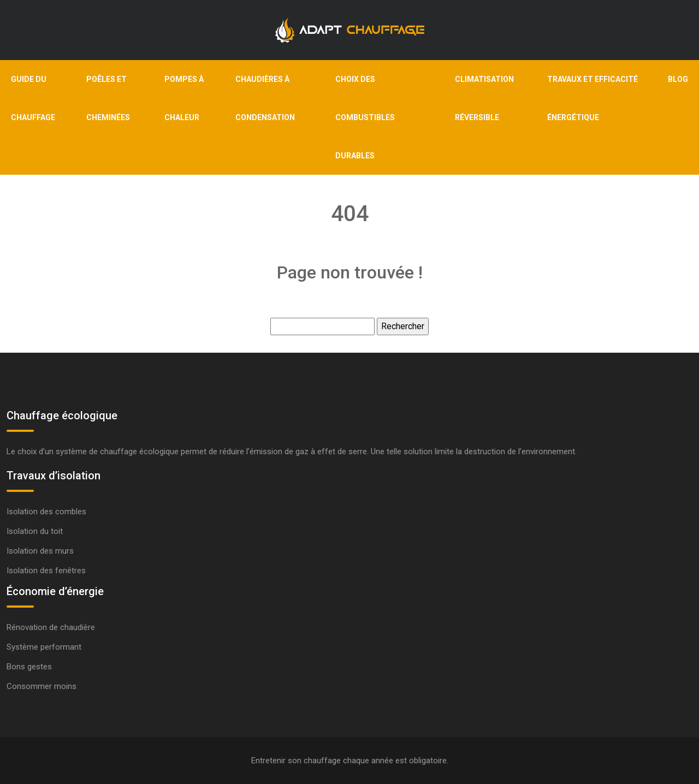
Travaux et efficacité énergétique (593, 98)
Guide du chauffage (33, 98)
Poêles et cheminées (108, 98)
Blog (678, 79)
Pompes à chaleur (184, 98)
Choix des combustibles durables (365, 117)
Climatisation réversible (484, 98)
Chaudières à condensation (265, 98)
